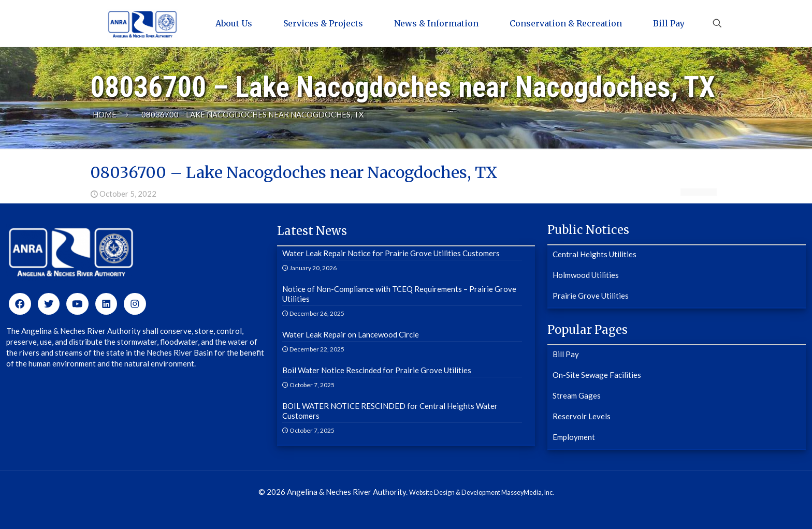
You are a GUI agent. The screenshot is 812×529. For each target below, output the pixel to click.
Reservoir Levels (582, 416)
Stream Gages (577, 395)
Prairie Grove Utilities (591, 296)
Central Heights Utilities (594, 254)
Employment (574, 437)
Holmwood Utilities (586, 275)
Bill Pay (566, 354)
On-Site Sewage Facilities (597, 375)
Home (105, 114)
